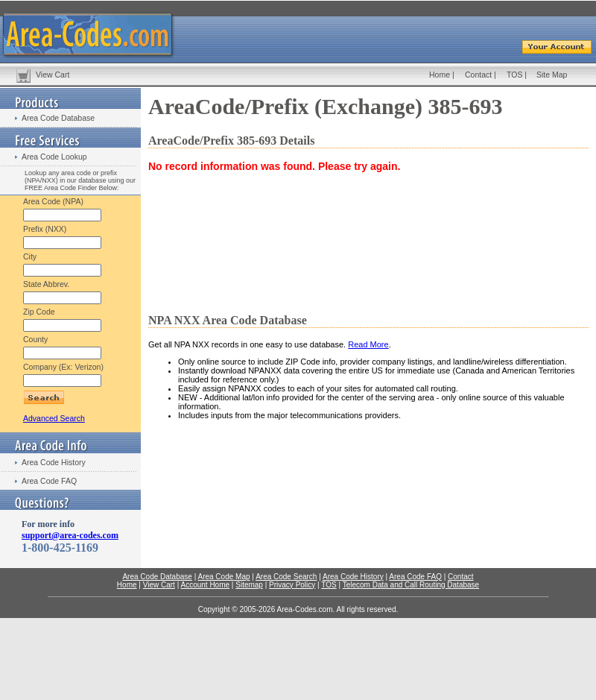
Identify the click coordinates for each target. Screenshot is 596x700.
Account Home (205, 585)
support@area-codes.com (70, 535)
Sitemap (249, 585)
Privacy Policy (292, 585)
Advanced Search (54, 418)
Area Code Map (223, 577)
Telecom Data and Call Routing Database (411, 585)
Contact (478, 75)
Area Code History (54, 462)
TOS (514, 75)
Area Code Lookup (54, 157)
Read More (368, 344)
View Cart (53, 75)
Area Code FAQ (49, 481)
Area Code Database (58, 118)
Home (440, 75)
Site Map (552, 75)
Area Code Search (286, 577)
